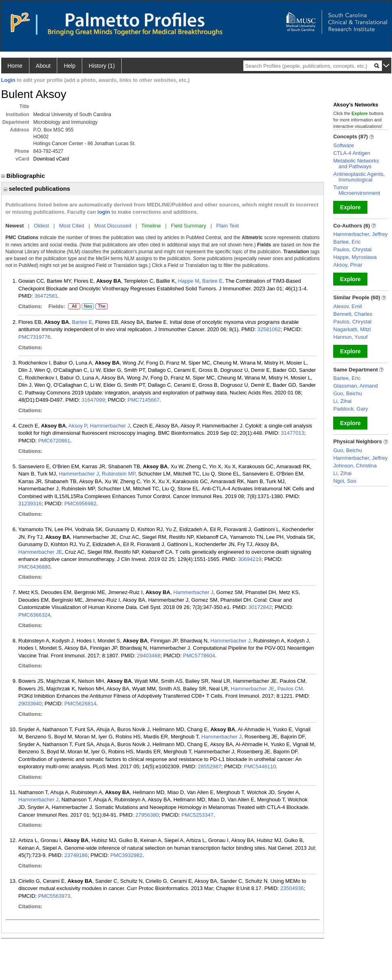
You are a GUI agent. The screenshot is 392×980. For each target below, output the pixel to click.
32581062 (269, 329)
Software (343, 145)
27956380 (147, 815)
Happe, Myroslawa (355, 257)
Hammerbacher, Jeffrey (360, 234)
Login (8, 80)
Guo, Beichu (348, 393)
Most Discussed (113, 226)
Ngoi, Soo (345, 481)
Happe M (189, 281)
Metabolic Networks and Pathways (356, 164)
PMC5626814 (81, 704)
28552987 (209, 766)
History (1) (102, 66)
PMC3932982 (127, 855)
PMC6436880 (35, 567)
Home (15, 66)
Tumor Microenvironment (357, 190)
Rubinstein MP (119, 474)
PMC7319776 (35, 337)
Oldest (41, 226)
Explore (350, 207)
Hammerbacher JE (40, 552)
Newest (15, 226)
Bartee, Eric (347, 242)
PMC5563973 (54, 896)
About (43, 66)
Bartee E (213, 281)
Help (69, 66)
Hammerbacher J (110, 426)
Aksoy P (78, 426)
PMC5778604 (199, 656)
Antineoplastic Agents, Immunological (359, 177)
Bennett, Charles (353, 314)
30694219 (250, 559)
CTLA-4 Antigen (352, 153)
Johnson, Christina (355, 466)
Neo (88, 307)
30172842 (260, 607)
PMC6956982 (81, 504)
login (104, 212)
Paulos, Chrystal (352, 249)
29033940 (30, 704)
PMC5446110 (260, 766)
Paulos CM (290, 689)
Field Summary (188, 226)
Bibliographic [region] (24, 176)
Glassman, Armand (356, 386)
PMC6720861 (54, 441)
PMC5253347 (197, 815)
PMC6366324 (35, 615)
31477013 (292, 433)
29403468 (149, 656)
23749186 (76, 855)
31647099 (93, 400)
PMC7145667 (144, 400)
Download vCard (51, 159)
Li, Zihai (342, 401)
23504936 (292, 888)
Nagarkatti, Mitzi (352, 329)
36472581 (46, 296)
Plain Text (228, 226)
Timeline (151, 226)
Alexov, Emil (347, 306)
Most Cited (72, 226)
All (74, 307)
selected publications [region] (37, 189)
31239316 (30, 504)
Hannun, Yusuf (350, 337)
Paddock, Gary (351, 409)
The (102, 307)
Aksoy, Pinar (348, 265)
